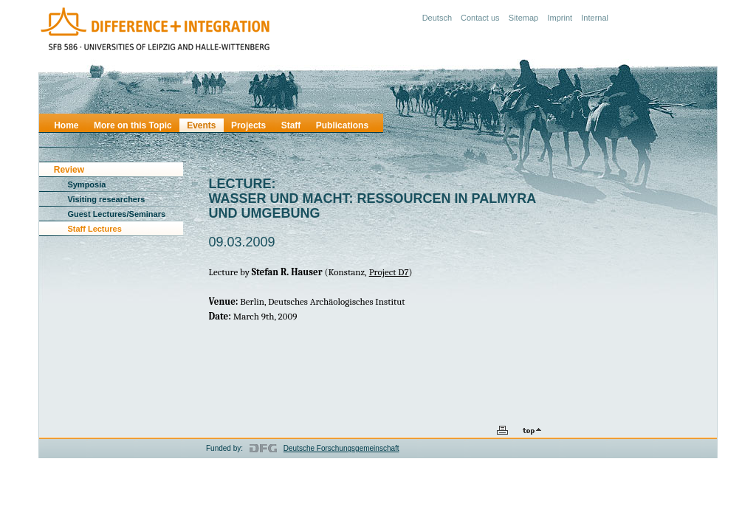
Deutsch (437, 18)
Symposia (86, 184)
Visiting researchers (106, 199)
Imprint (560, 18)
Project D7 (389, 272)
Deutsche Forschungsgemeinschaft (341, 448)
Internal (595, 18)
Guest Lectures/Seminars (116, 214)
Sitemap (523, 18)
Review (69, 170)
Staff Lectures (94, 229)
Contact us (480, 18)
